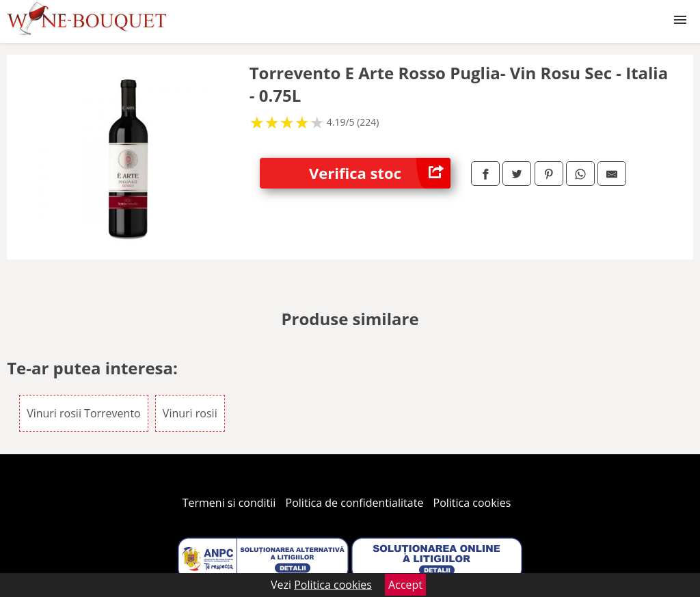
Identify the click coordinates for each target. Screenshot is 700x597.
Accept (405, 585)
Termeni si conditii (229, 503)
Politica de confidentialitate (355, 503)
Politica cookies (472, 503)
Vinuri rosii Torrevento (84, 413)
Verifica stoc (380, 173)
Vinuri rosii (190, 413)
